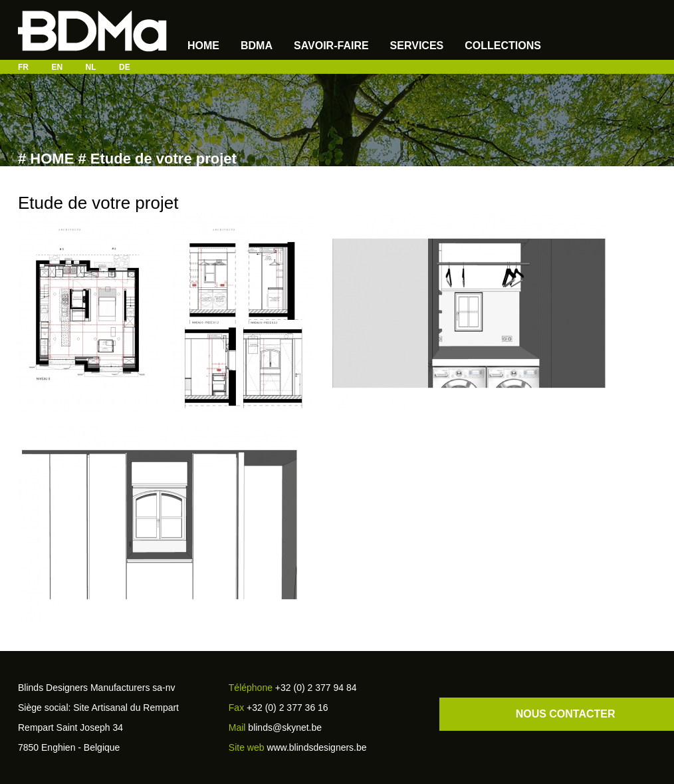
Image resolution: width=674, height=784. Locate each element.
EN (57, 67)
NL (91, 67)
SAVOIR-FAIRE (331, 46)
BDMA (257, 46)
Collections (503, 46)
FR (23, 67)
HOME (52, 159)
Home (203, 46)
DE (125, 67)
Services (417, 46)
